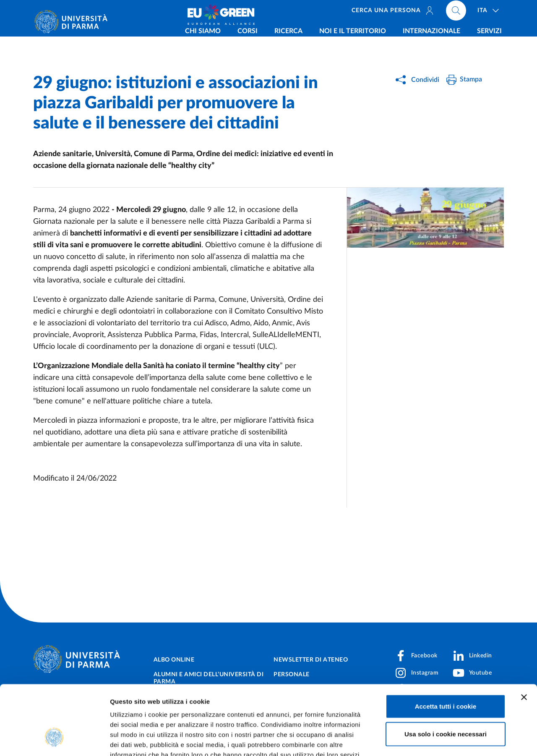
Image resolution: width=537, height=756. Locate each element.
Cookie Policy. (133, 705)
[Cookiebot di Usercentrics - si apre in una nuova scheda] (54, 740)
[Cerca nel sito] (456, 13)
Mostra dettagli (441, 739)
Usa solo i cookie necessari (446, 674)
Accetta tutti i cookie (446, 647)
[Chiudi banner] (524, 638)
